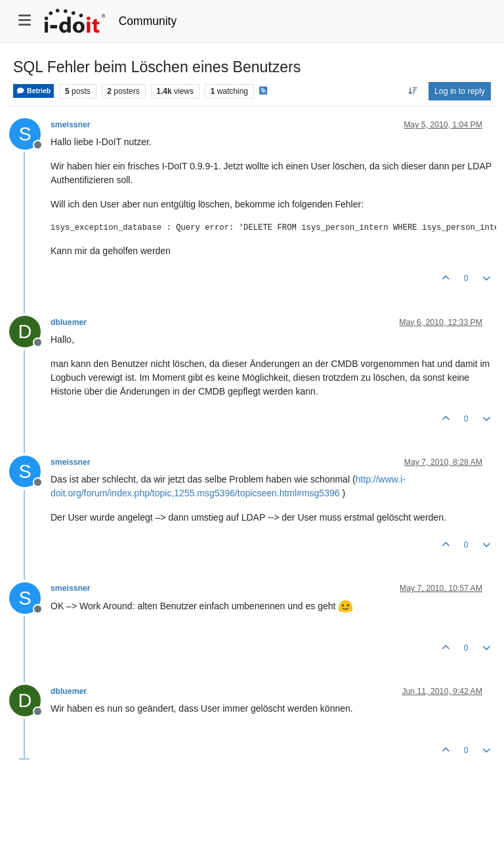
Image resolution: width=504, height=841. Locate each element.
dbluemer (69, 322)
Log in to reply (460, 91)
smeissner (71, 125)
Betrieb (33, 91)
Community (148, 21)
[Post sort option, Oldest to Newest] (412, 91)
